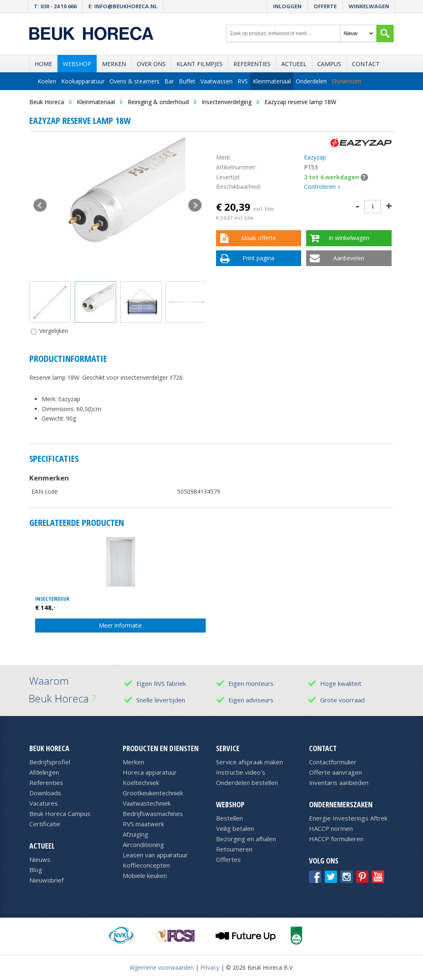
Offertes (228, 859)
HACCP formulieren (336, 839)
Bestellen (229, 818)
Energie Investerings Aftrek (348, 818)
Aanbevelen (349, 258)
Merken (114, 64)
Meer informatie (120, 625)
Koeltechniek (141, 783)
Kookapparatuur (83, 81)
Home (43, 64)
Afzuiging (135, 834)
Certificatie (45, 824)
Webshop (77, 64)
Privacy (210, 967)
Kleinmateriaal (272, 81)
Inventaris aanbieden (339, 783)
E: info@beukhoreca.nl (123, 6)
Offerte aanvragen (335, 772)
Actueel (294, 64)
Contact (366, 64)
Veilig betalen (235, 828)
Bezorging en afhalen (246, 839)
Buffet (187, 81)
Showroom (347, 81)
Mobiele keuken (145, 875)
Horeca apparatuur (150, 772)
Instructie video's (241, 772)
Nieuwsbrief (46, 880)
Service (228, 748)
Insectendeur (52, 599)
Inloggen (287, 6)
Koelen (47, 81)
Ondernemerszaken (341, 804)
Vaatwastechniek (147, 803)
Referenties (252, 64)
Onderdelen (311, 81)
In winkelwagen (349, 238)
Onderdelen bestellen (247, 783)
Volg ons (324, 861)
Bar (169, 81)
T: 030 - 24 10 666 (55, 6)
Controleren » (322, 187)
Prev (40, 205)
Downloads (45, 793)
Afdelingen (44, 772)
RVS (243, 81)
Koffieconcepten (146, 865)
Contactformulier (333, 762)
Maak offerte (259, 238)
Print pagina (258, 258)
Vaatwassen (216, 81)
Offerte (325, 6)
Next (195, 205)
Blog (36, 870)
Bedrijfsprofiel (50, 762)
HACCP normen (331, 828)
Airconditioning (143, 844)
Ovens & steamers (134, 81)
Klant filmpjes (200, 64)
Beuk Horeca (49, 748)
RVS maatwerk (143, 824)
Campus (329, 64)
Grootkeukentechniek (153, 793)
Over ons (151, 64)
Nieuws (40, 859)
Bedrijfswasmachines (153, 813)
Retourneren (234, 849)
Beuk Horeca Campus (60, 813)
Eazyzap (315, 157)
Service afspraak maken (250, 762)
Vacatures (44, 803)
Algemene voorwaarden (162, 967)
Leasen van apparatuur (155, 855)
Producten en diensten (161, 748)
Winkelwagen (369, 6)
